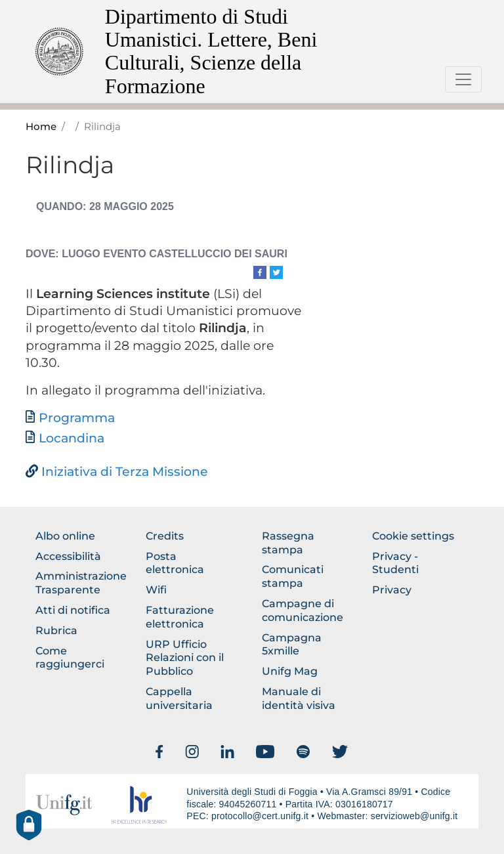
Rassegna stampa (288, 543)
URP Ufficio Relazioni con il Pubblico (185, 658)
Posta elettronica (175, 563)
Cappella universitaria (179, 698)
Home (41, 127)
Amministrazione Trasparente (81, 583)
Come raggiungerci (70, 658)
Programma (77, 418)
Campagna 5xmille (292, 645)
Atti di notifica (73, 610)
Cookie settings (413, 536)
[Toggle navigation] (463, 79)
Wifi (156, 590)
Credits (165, 536)
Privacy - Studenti (395, 563)
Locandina (72, 438)
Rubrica (56, 630)
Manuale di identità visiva (299, 698)
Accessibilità (68, 556)
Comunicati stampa (293, 576)
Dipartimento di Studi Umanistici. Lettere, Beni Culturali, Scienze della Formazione (211, 51)
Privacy (392, 590)
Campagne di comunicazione (303, 610)
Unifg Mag (290, 671)
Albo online (65, 536)
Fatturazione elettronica (180, 617)
